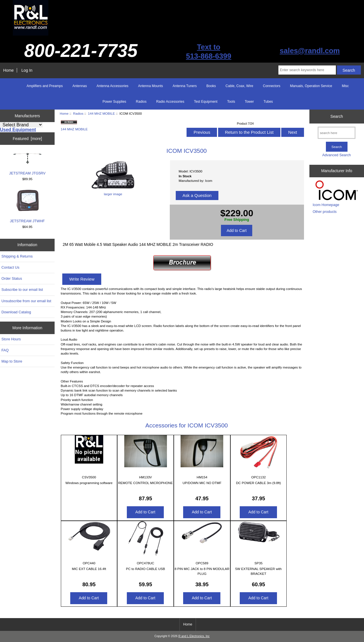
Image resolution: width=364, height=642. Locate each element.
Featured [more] (27, 139)
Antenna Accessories (113, 86)
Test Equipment (206, 102)
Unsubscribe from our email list (26, 301)
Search (337, 116)
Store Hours (11, 339)
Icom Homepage (326, 205)
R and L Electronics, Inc (194, 636)
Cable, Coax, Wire (239, 86)
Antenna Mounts (151, 86)
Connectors (271, 86)
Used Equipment (18, 130)
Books (211, 86)
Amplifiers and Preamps (45, 86)
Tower (249, 102)
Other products (324, 212)
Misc (345, 86)
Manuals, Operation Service (311, 86)
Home (8, 70)
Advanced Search (337, 155)
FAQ (5, 350)
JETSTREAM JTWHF (27, 206)
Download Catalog (16, 312)
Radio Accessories (170, 102)
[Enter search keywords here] (307, 70)
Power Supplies (114, 102)
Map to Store (12, 361)
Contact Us (10, 267)
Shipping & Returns (17, 256)
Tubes (268, 102)
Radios (78, 113)
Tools (231, 102)
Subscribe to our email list (22, 290)
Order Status (12, 278)
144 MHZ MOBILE (101, 113)
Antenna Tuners (185, 86)
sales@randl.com (310, 51)
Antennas (80, 86)
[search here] (337, 133)
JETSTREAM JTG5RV (27, 164)
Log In (27, 70)
